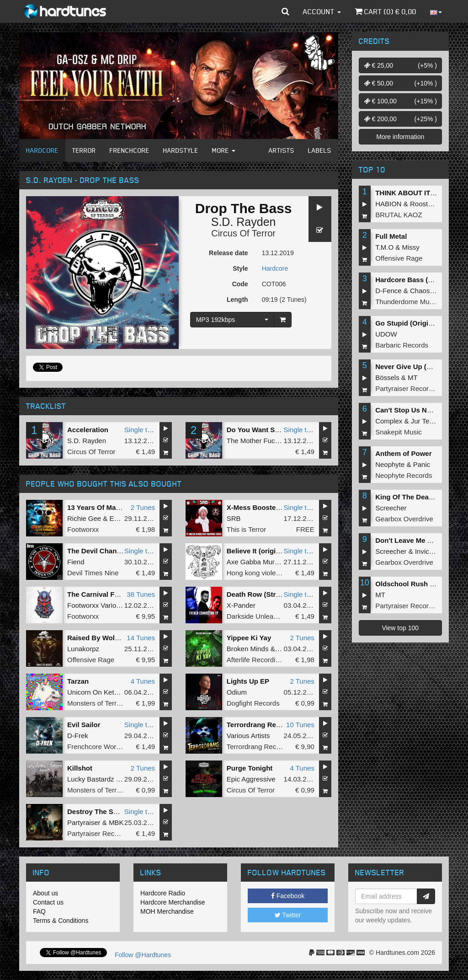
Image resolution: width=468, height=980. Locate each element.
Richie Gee (84, 518)
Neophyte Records (404, 475)
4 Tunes (143, 681)
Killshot (80, 768)
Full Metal (391, 236)
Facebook (288, 896)
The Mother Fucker (256, 441)
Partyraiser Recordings (102, 833)
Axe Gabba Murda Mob (262, 562)
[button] (285, 11)
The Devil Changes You (105, 551)
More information (400, 137)
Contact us (48, 902)
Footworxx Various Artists (106, 605)
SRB (234, 518)
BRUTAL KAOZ (399, 215)
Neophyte (390, 464)
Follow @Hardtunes (143, 955)
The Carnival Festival (101, 594)
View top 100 (400, 628)
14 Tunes (141, 638)
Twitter (288, 915)
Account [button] (322, 11)
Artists (282, 150)
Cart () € (386, 11)
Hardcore (42, 150)
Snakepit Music (399, 432)
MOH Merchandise (167, 911)
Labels (320, 150)
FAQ (39, 911)
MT (413, 378)
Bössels (387, 378)
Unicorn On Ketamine (100, 692)
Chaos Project (431, 291)
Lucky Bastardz (91, 779)
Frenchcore (130, 150)
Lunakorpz (83, 649)
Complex (389, 421)
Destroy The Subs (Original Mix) (119, 811)
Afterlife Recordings (257, 660)
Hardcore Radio (163, 893)
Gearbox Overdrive (404, 519)
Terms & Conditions (61, 921)
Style (240, 268)
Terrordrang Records (261, 725)
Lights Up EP (248, 681)
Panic (422, 464)
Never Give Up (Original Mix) (422, 367)
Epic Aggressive (251, 779)
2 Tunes (143, 507)
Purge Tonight (250, 768)
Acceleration (88, 430)
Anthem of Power (403, 453)
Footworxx (83, 529)
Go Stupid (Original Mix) (415, 323)
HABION (388, 204)
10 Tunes (300, 725)
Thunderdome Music (407, 302)
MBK (116, 822)
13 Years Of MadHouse (104, 507)
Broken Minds (248, 649)
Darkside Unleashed (258, 616)
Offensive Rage (91, 660)
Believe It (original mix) (264, 551)
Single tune (141, 430)
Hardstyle (181, 150)
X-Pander (241, 605)
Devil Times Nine (93, 573)
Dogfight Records (253, 703)
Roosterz (424, 204)
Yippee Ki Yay (249, 638)
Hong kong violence (257, 573)
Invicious (428, 551)
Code (240, 284)
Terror (84, 150)
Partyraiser (84, 822)
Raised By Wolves (97, 638)
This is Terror (246, 529)
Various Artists (248, 736)
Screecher (391, 508)
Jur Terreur (427, 421)
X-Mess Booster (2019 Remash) (278, 507)
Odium (237, 692)
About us (45, 893)
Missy (411, 247)
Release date (229, 253)
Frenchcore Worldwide (101, 747)
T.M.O (384, 247)
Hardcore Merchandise (173, 902)
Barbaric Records (402, 345)
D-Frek (78, 736)
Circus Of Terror (243, 233)
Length (237, 300)
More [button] (224, 150)
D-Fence (388, 291)
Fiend (76, 562)
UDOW (386, 334)
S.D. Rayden (244, 222)
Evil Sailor (84, 725)
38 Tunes (141, 594)
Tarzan (78, 681)
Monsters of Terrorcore (102, 703)
